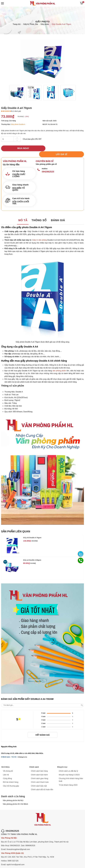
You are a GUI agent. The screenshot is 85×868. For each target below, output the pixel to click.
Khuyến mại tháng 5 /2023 (69, 769)
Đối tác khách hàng (11, 777)
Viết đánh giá (42, 729)
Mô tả (23, 215)
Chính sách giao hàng (40, 773)
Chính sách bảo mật (39, 780)
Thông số (39, 215)
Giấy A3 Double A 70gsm (32, 532)
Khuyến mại (62, 761)
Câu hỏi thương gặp (11, 780)
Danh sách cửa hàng (13, 791)
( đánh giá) (17, 111)
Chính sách (34, 761)
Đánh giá (58, 215)
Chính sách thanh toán (40, 777)
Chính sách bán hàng (39, 766)
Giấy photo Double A (18, 124)
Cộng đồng (7, 773)
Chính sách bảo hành (39, 769)
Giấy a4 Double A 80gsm (32, 554)
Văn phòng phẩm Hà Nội (13, 795)
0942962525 (48, 166)
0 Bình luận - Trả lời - (9, 751)
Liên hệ (6, 769)
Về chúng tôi (8, 766)
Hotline (45, 163)
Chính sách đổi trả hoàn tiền (42, 784)
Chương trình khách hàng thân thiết (71, 774)
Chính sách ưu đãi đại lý (68, 766)
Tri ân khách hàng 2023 (68, 779)
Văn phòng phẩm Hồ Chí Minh (15, 799)
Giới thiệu (5, 761)
